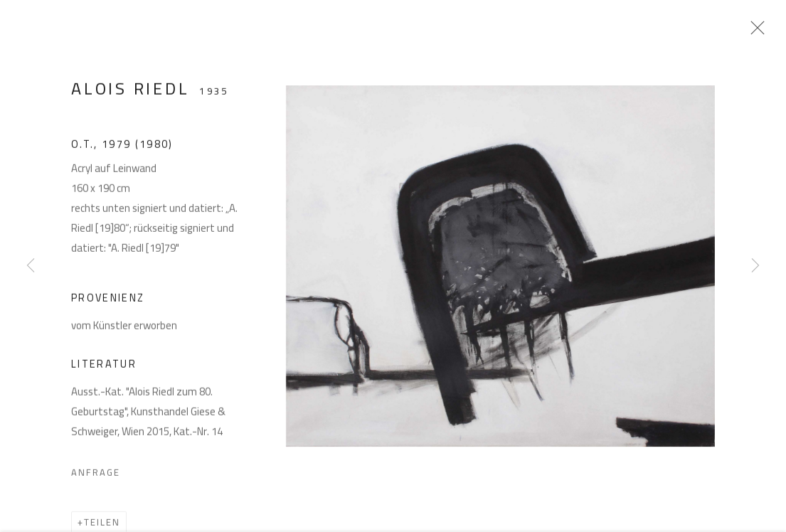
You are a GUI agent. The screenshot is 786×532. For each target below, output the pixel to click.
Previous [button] (31, 266)
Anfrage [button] (96, 479)
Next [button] (755, 266)
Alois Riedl (131, 94)
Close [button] (760, 32)
